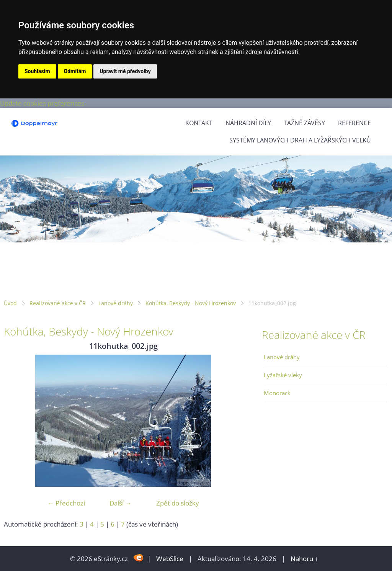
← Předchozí (66, 503)
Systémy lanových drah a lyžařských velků (300, 140)
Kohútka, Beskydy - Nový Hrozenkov (191, 303)
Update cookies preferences (42, 103)
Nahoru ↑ (304, 559)
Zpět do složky (178, 503)
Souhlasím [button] (37, 71)
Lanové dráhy (116, 303)
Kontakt (199, 123)
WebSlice (170, 559)
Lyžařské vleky (283, 375)
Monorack (277, 393)
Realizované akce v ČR (58, 303)
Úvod (10, 303)
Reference (354, 123)
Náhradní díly (248, 123)
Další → (121, 503)
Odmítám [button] (75, 71)
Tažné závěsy (305, 123)
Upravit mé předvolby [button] (125, 71)
